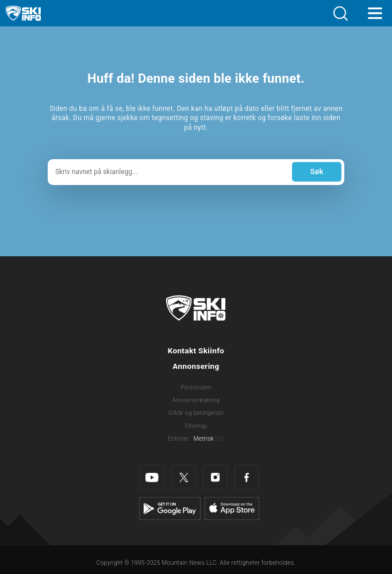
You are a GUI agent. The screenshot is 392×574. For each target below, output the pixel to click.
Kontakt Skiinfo (196, 350)
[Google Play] (170, 508)
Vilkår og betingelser (196, 413)
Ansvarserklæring (196, 400)
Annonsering (196, 366)
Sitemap (196, 426)
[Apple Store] (232, 508)
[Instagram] (215, 477)
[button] (340, 14)
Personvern (196, 388)
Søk (316, 171)
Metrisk (204, 439)
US (219, 439)
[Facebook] (247, 477)
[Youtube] (152, 477)
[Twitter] (184, 477)
